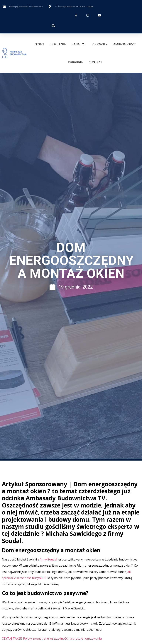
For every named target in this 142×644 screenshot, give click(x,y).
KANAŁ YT (79, 44)
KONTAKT (95, 62)
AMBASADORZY (125, 44)
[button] (53, 25)
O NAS (39, 44)
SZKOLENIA (58, 44)
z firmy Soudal (48, 559)
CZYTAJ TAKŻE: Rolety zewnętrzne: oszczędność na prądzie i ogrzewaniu (52, 638)
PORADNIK (75, 62)
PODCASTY (100, 44)
